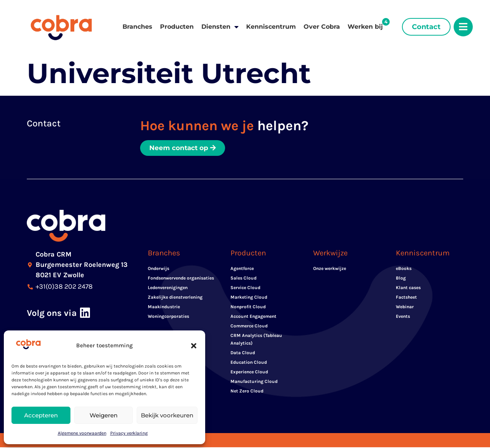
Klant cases (408, 288)
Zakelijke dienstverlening (175, 298)
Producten (177, 27)
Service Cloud (245, 288)
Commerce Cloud (249, 327)
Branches (137, 27)
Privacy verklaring (129, 433)
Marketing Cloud (249, 298)
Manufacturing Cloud (254, 382)
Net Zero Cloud (247, 392)
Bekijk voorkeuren (167, 415)
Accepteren (41, 415)
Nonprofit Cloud (248, 307)
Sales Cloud (243, 279)
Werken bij (365, 27)
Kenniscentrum (271, 27)
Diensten (220, 27)
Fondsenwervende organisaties (181, 279)
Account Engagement (253, 317)
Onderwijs (158, 269)
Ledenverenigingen (168, 288)
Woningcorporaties (168, 317)
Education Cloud (249, 363)
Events (403, 317)
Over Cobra (322, 27)
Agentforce (242, 269)
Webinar (405, 307)
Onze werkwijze (330, 269)
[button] (194, 346)
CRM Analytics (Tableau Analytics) (256, 340)
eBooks (404, 269)
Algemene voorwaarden (82, 433)
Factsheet (406, 298)
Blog (401, 279)
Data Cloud (243, 353)
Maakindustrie (164, 307)
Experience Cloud (249, 373)
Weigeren (104, 415)
